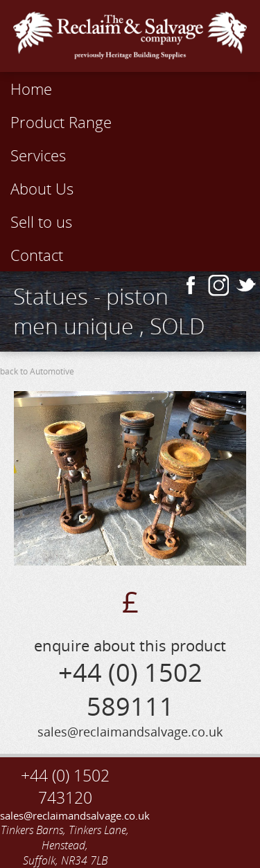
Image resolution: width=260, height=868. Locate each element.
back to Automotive (37, 371)
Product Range (61, 122)
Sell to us (41, 221)
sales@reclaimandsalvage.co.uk (65, 815)
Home (31, 89)
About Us (42, 188)
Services (38, 155)
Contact (37, 255)
